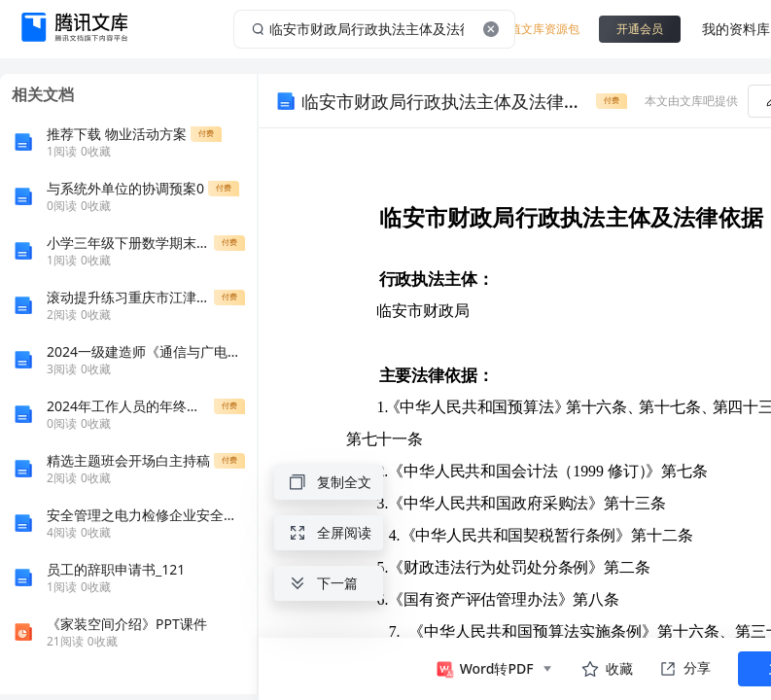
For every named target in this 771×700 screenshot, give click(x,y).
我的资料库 (736, 29)
